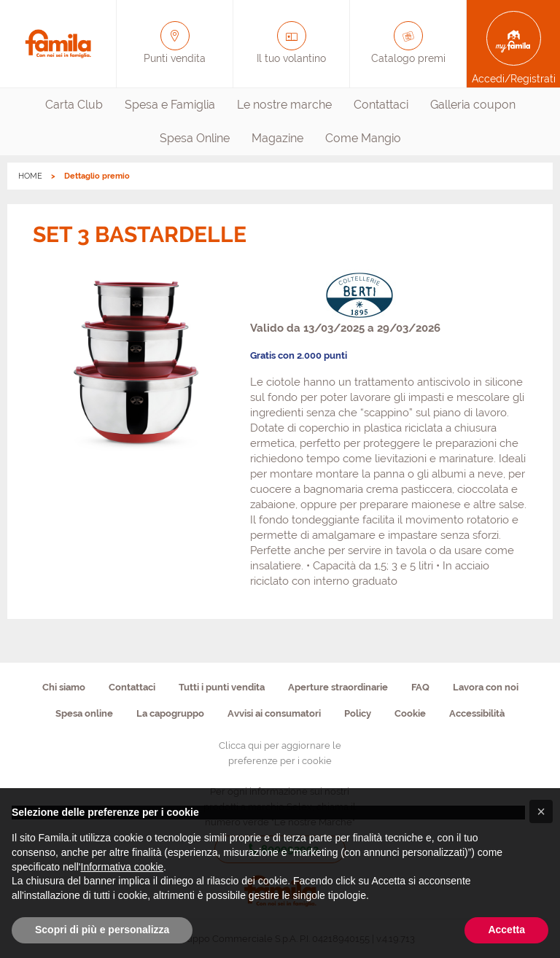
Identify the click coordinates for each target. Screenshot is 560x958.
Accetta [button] (506, 930)
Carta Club (74, 105)
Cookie (410, 713)
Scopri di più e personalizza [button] (102, 930)
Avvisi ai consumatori (274, 713)
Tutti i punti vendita (222, 687)
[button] (541, 811)
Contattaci (381, 105)
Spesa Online (195, 138)
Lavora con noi (486, 687)
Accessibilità (477, 713)
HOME (30, 176)
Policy (358, 713)
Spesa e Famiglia (170, 105)
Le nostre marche (284, 105)
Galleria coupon (473, 105)
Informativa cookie (122, 867)
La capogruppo (170, 713)
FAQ (420, 687)
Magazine (277, 138)
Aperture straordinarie (338, 687)
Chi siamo (64, 687)
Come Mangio (363, 138)
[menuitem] (74, 105)
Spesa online (84, 713)
